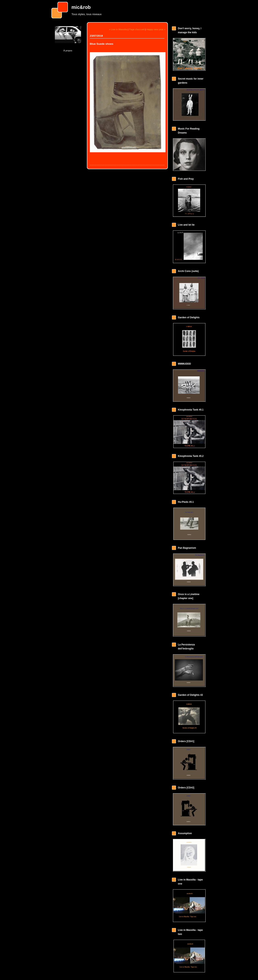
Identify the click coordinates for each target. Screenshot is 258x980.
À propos (68, 51)
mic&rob (81, 7)
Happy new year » (156, 29)
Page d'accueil (137, 29)
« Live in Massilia (118, 29)
